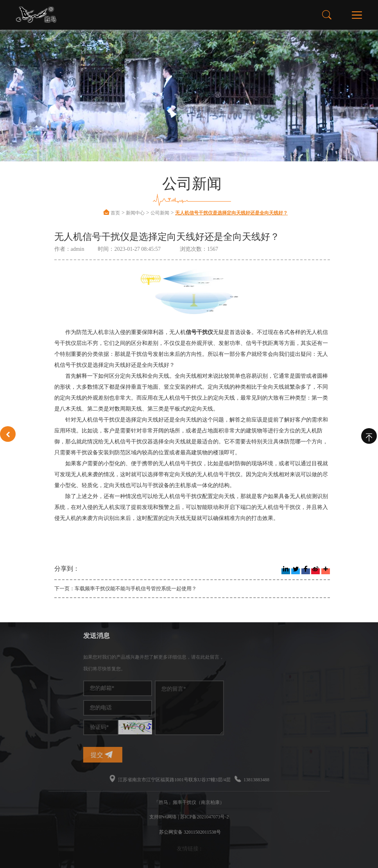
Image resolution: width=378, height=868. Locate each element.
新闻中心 (135, 213)
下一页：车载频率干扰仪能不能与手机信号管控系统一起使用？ (125, 588)
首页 (115, 213)
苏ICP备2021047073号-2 (205, 817)
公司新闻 (160, 213)
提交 (148, 755)
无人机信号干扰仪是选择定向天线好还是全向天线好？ (231, 213)
